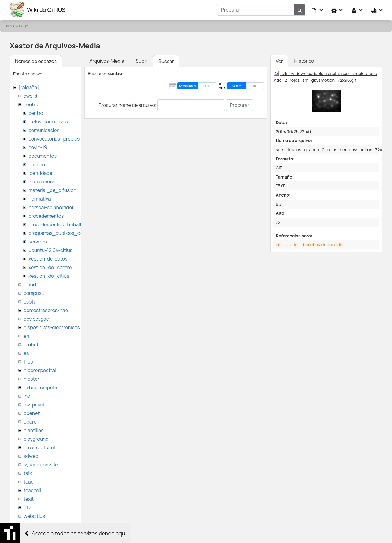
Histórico (304, 61)
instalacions (42, 181)
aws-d (30, 96)
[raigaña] (29, 87)
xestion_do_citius (49, 276)
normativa (40, 198)
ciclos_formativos (48, 121)
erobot (31, 344)
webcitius (34, 516)
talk (28, 473)
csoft (29, 301)
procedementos (46, 216)
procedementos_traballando (60, 224)
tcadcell (32, 490)
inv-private (35, 404)
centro (31, 104)
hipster (31, 379)
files (28, 361)
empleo (37, 164)
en (26, 336)
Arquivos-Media (107, 61)
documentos (43, 156)
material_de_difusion (52, 190)
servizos (38, 241)
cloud (30, 284)
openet (32, 413)
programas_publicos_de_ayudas (65, 233)
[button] (318, 10)
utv (27, 507)
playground (36, 439)
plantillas (34, 430)
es (26, 353)
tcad (29, 481)
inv (27, 396)
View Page (19, 25)
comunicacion (44, 130)
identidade (40, 173)
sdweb (31, 456)
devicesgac (36, 319)
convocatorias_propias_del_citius (67, 138)
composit (34, 293)
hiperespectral (40, 370)
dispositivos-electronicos (52, 327)
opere (30, 421)
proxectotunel (39, 447)
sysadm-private (41, 464)
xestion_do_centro (50, 267)
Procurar (240, 105)
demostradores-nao (46, 310)
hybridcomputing (43, 387)
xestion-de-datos (48, 258)
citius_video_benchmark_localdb (309, 244)
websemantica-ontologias (53, 524)
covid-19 (38, 147)
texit (29, 499)
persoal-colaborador (51, 207)
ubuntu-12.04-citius (50, 250)
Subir (141, 61)
